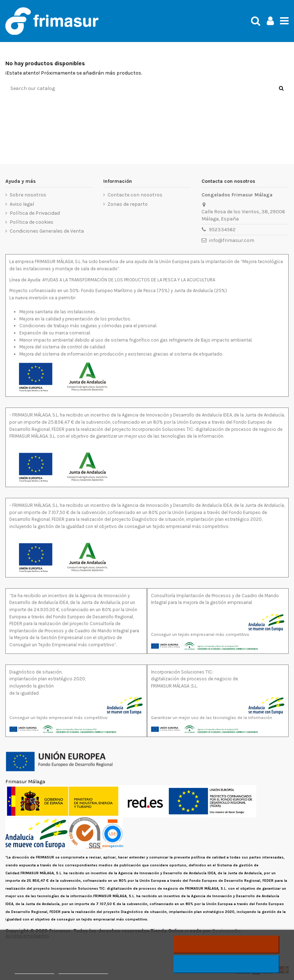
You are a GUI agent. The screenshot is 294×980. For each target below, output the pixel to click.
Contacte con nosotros (135, 195)
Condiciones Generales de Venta (47, 231)
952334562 (222, 230)
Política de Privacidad (35, 213)
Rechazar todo (226, 945)
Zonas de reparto (128, 204)
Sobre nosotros (28, 195)
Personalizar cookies (83, 971)
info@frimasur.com (232, 240)
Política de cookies (32, 222)
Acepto (227, 964)
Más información (34, 971)
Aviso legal (22, 204)
